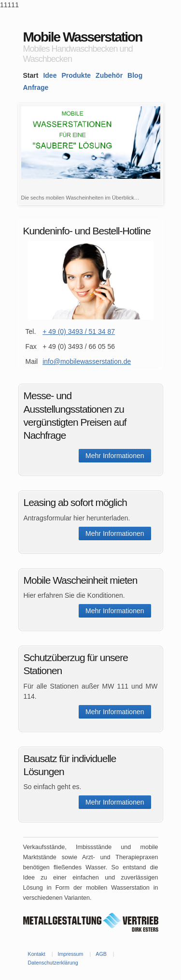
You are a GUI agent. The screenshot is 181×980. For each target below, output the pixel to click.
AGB (101, 954)
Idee (50, 75)
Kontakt (37, 954)
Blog (135, 75)
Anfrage (36, 87)
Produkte (76, 75)
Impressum (71, 954)
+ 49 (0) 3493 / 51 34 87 (79, 331)
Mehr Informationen (115, 456)
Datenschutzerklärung (53, 963)
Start (31, 75)
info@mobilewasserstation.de (87, 361)
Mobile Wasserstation (83, 37)
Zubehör (109, 75)
